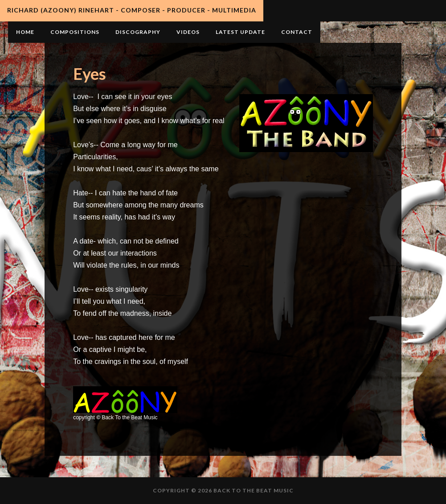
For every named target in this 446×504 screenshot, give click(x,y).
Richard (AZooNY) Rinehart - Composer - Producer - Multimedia (132, 10)
